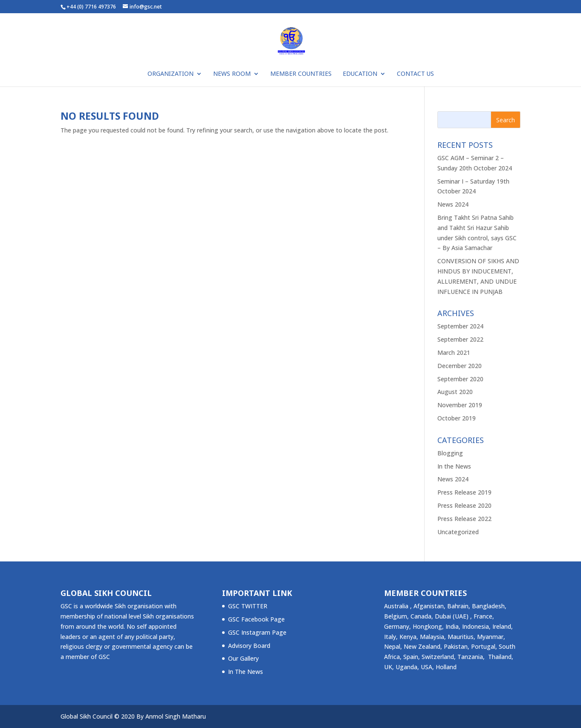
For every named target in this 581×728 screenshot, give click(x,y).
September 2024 (460, 326)
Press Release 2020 (464, 505)
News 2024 (453, 204)
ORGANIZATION (171, 74)
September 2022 (460, 339)
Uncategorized (458, 532)
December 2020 (460, 366)
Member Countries (301, 74)
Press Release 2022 (464, 519)
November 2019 (460, 405)
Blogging (450, 453)
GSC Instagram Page (257, 632)
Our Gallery (243, 658)
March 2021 (454, 352)
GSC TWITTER (248, 606)
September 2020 (460, 379)
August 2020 (455, 392)
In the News (454, 466)
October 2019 (457, 418)
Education (360, 74)
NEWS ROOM (232, 74)
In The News (246, 672)
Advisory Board (249, 646)
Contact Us (415, 74)
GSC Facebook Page (256, 619)
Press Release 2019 (464, 492)
